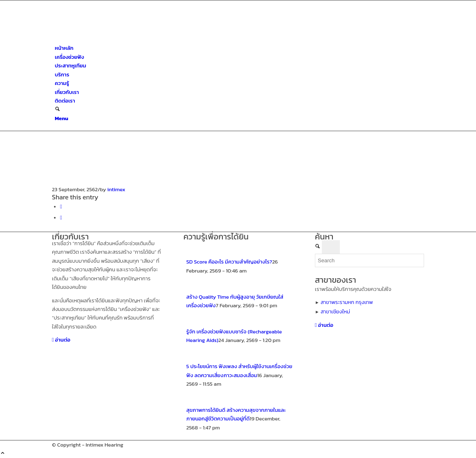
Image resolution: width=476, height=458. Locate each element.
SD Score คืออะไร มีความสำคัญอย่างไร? (229, 262)
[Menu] (62, 118)
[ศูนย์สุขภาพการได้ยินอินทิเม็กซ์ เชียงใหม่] (113, 39)
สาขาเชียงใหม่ (335, 312)
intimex (116, 189)
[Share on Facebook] (61, 207)
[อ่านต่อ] (61, 340)
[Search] (57, 110)
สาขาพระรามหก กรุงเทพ (347, 302)
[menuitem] (239, 48)
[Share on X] (61, 218)
